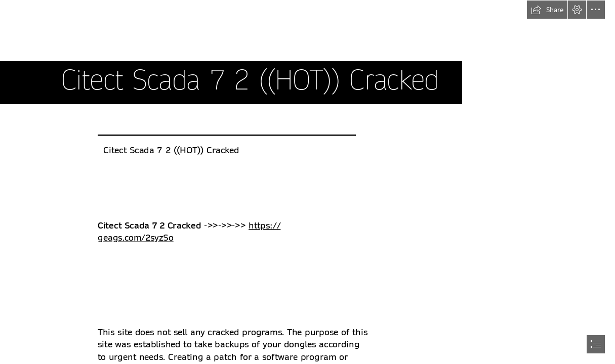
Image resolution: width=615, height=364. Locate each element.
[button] (547, 10)
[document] (307, 182)
